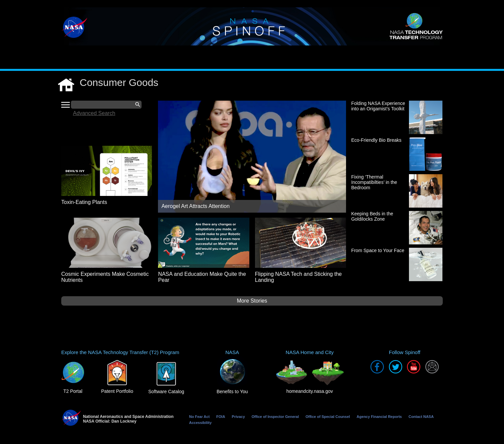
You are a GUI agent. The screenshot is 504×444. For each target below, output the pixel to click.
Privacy (238, 417)
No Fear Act (199, 417)
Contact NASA (421, 417)
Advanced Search (94, 113)
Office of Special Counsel (328, 417)
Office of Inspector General (275, 417)
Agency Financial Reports (379, 417)
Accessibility (200, 423)
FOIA (221, 417)
